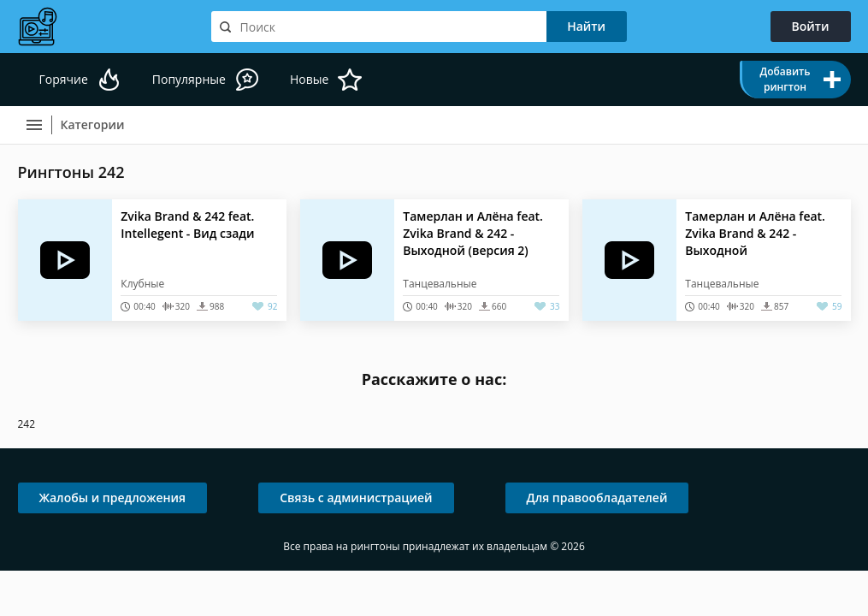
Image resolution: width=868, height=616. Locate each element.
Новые (309, 79)
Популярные (189, 79)
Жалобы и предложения (113, 498)
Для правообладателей (597, 498)
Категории (93, 124)
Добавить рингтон (785, 79)
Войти (811, 26)
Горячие (64, 79)
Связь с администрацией (356, 498)
